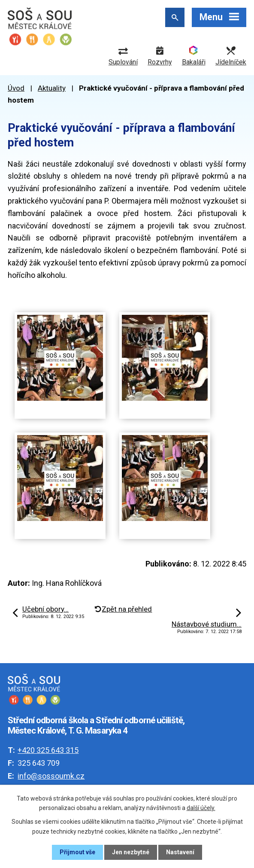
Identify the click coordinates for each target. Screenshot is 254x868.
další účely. (201, 808)
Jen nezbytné (131, 852)
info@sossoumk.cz (51, 776)
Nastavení (180, 852)
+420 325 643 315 (48, 750)
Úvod (16, 88)
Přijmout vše (77, 852)
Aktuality (52, 88)
